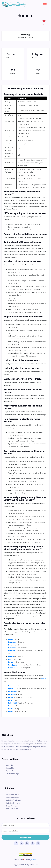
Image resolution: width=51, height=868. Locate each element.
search (43, 679)
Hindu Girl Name (12, 809)
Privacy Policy (11, 771)
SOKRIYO (34, 860)
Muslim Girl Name (12, 797)
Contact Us (10, 768)
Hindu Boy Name (12, 806)
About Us (9, 765)
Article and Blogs (12, 774)
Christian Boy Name (13, 800)
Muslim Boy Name (12, 794)
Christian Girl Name (13, 803)
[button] (44, 3)
